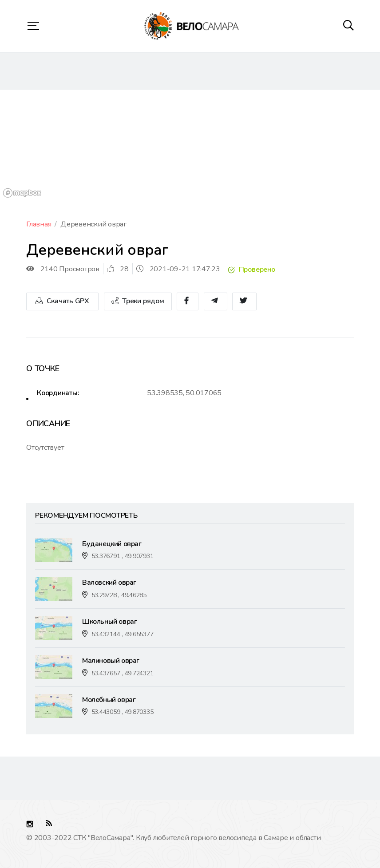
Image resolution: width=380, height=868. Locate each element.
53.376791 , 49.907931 (123, 556)
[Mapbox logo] (22, 193)
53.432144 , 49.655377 (123, 634)
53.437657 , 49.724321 (123, 673)
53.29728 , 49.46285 (119, 595)
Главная (39, 224)
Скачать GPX (62, 301)
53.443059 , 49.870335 (123, 712)
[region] (190, 145)
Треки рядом (138, 301)
